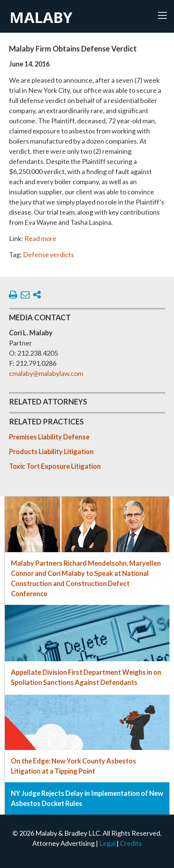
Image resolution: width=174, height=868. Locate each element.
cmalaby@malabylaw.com (46, 373)
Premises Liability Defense (49, 437)
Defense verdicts (48, 254)
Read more (40, 238)
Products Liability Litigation (51, 451)
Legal (107, 843)
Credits (131, 843)
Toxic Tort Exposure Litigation (55, 466)
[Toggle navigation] (162, 15)
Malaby (41, 17)
